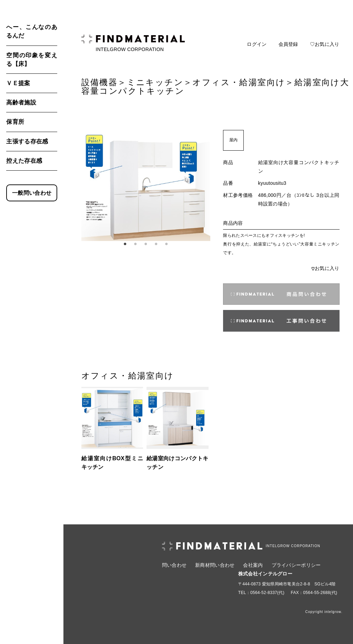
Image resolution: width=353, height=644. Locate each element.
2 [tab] (135, 244)
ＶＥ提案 (18, 83)
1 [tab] (125, 244)
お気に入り (325, 268)
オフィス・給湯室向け (239, 82)
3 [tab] (146, 244)
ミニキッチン (155, 82)
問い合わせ (174, 565)
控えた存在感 (24, 161)
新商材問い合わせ (215, 565)
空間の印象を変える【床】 (32, 60)
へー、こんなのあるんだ (32, 31)
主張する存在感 (27, 142)
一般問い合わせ (32, 193)
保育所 (15, 122)
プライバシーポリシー (296, 565)
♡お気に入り (325, 44)
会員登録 (288, 44)
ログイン (257, 44)
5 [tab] (167, 244)
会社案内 (253, 565)
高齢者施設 (21, 103)
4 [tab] (156, 244)
